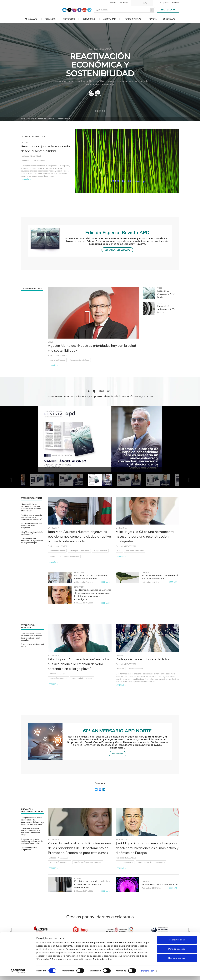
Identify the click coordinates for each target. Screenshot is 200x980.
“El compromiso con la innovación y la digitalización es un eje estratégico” (32, 541)
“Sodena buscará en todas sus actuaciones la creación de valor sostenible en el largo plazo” (31, 637)
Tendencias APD (133, 19)
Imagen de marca (100, 551)
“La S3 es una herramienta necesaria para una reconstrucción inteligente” (31, 517)
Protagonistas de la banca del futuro (32, 645)
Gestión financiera (136, 669)
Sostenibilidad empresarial (82, 678)
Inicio (23, 119)
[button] (96, 111)
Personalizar (147, 975)
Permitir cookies (177, 943)
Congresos (69, 19)
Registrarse (123, 3)
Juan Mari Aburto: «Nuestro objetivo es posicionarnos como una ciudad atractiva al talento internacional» (79, 536)
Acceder (113, 3)
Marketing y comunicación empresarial (64, 556)
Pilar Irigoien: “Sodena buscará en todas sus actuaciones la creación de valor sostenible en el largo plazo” (79, 664)
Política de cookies (103, 963)
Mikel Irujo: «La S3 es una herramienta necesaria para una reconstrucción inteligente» (145, 536)
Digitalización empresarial (59, 862)
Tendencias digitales (125, 862)
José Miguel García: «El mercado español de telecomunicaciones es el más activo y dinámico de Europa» (147, 848)
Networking (89, 19)
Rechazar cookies (177, 962)
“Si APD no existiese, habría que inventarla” (32, 533)
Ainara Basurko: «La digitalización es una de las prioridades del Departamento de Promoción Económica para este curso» (79, 848)
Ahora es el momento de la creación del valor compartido (31, 526)
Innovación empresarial (135, 551)
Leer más (25, 180)
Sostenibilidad (39, 160)
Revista (153, 19)
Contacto (176, 3)
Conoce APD (169, 19)
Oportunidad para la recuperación (29, 849)
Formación (51, 19)
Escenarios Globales (57, 360)
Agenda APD (31, 19)
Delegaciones (164, 3)
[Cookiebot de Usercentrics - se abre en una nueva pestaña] (18, 975)
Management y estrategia (79, 360)
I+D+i (119, 551)
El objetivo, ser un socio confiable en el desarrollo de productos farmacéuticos (32, 841)
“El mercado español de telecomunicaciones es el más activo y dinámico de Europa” (31, 832)
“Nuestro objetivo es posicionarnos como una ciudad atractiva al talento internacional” (31, 507)
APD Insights (32, 119)
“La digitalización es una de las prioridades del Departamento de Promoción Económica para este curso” (32, 821)
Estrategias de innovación (79, 551)
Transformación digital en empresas (88, 862)
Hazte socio (168, 10)
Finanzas (26, 160)
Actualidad (110, 19)
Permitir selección (177, 953)
